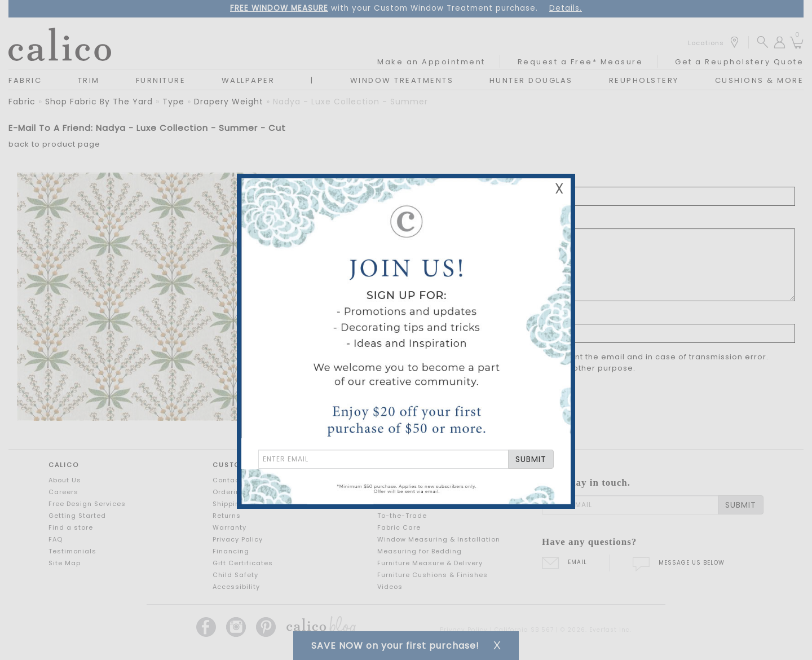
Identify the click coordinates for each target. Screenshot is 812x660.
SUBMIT (531, 459)
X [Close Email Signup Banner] (559, 189)
